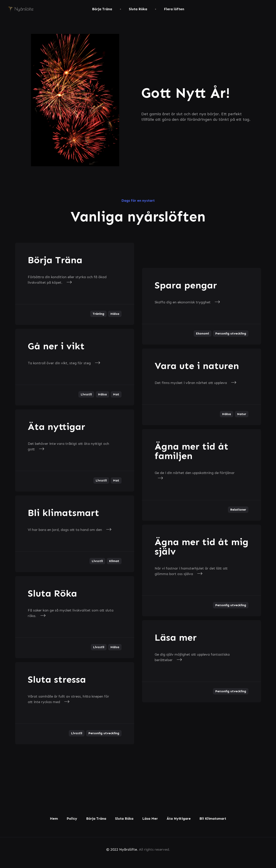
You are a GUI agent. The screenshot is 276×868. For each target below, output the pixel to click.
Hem (54, 819)
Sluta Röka (138, 9)
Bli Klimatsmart (213, 819)
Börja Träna (102, 9)
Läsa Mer (150, 819)
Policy (72, 819)
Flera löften (174, 9)
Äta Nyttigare (179, 819)
